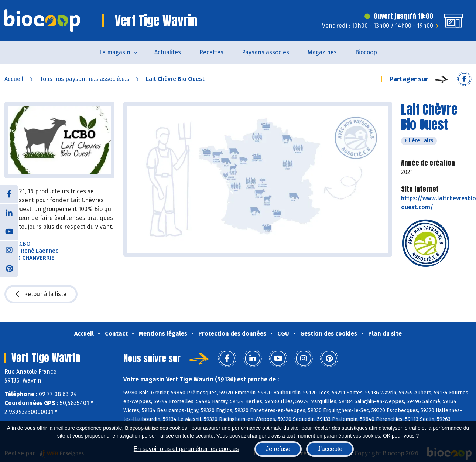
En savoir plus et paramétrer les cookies (186, 449)
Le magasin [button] (115, 52)
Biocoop (366, 52)
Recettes (211, 52)
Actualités (168, 52)
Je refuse (278, 449)
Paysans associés (266, 52)
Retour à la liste (41, 294)
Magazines (322, 52)
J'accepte (330, 449)
